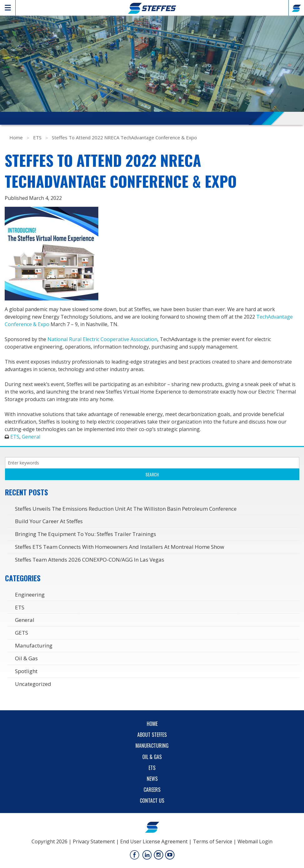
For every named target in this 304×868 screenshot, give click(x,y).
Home (16, 137)
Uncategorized (33, 684)
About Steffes (152, 735)
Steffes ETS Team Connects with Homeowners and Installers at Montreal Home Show (120, 547)
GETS (22, 633)
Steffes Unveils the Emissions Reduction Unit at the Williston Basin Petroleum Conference (126, 509)
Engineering (30, 595)
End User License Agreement (154, 841)
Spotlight (26, 671)
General (31, 437)
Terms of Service (213, 841)
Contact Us (152, 801)
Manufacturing (34, 645)
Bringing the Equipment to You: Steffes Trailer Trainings (86, 534)
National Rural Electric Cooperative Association (102, 339)
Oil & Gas (26, 658)
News (152, 779)
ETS (37, 137)
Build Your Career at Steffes (49, 521)
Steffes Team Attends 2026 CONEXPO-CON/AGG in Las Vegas (90, 560)
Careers (152, 790)
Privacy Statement (94, 841)
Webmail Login (255, 841)
